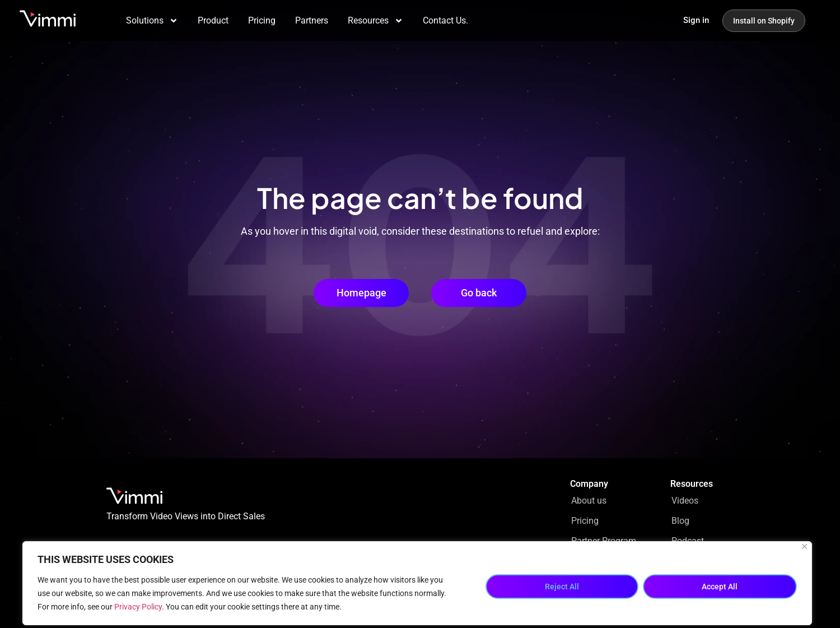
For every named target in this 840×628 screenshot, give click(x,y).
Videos (685, 501)
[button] (479, 293)
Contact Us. (445, 20)
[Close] (804, 546)
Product (213, 20)
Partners (312, 20)
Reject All (562, 587)
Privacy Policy (138, 607)
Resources (375, 21)
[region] (417, 583)
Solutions (152, 21)
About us (589, 501)
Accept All (720, 587)
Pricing (262, 20)
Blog (680, 521)
